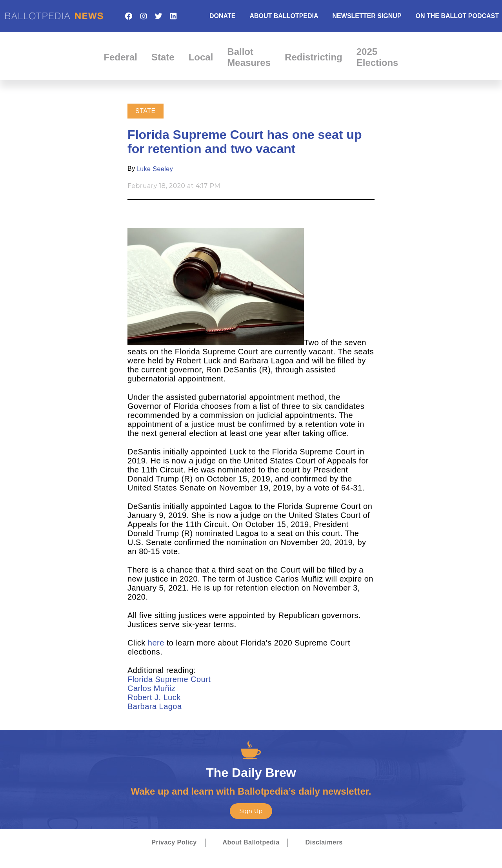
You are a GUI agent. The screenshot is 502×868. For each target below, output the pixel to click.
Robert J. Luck (155, 697)
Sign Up (251, 811)
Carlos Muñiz (151, 688)
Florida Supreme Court (170, 679)
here (156, 643)
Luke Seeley (155, 169)
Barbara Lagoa (156, 706)
